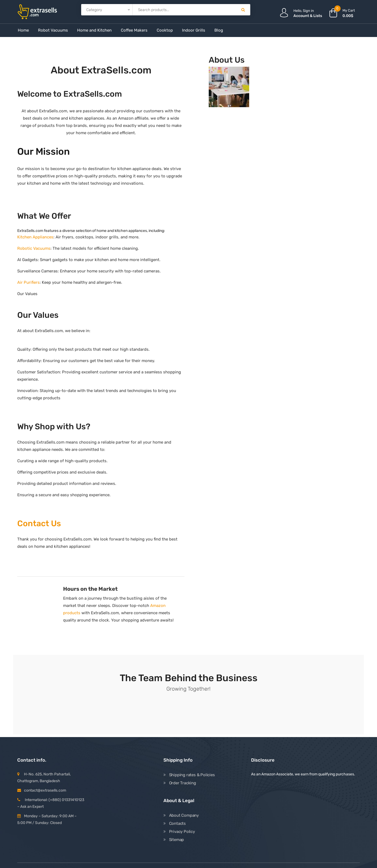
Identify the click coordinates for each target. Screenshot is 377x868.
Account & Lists (308, 16)
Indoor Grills (194, 30)
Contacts (177, 823)
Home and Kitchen (94, 30)
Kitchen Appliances (35, 237)
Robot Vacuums (53, 30)
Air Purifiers (28, 282)
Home (23, 30)
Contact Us (39, 523)
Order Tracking (183, 783)
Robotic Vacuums (34, 248)
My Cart (349, 10)
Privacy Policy (182, 832)
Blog (219, 30)
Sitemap (177, 840)
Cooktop (165, 30)
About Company (184, 815)
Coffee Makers (134, 30)
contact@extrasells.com (45, 790)
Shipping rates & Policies (192, 775)
